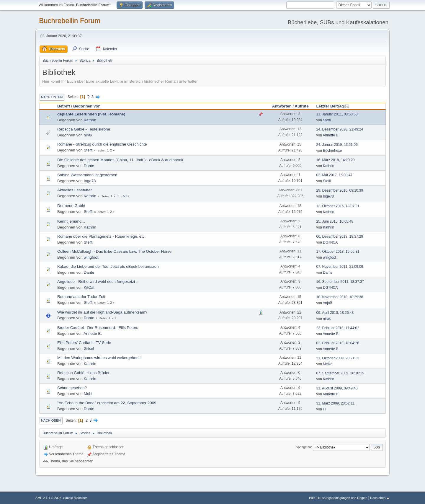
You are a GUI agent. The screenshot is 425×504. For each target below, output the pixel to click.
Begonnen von (87, 106)
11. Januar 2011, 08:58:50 (337, 114)
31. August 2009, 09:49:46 (337, 388)
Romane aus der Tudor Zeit (81, 297)
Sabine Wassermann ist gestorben (87, 175)
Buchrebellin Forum (70, 21)
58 (125, 196)
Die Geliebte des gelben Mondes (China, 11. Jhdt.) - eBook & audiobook (120, 160)
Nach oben (51, 420)
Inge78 (90, 181)
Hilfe (312, 498)
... (121, 196)
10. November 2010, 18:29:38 (340, 297)
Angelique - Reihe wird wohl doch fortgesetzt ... (98, 282)
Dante (89, 166)
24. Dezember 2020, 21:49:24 (340, 129)
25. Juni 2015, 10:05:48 (335, 221)
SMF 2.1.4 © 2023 (48, 498)
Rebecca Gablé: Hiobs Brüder (83, 373)
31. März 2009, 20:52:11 (336, 403)
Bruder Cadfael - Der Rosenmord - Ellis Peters (98, 328)
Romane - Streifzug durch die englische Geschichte (102, 144)
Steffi (327, 120)
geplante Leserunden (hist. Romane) (91, 114)
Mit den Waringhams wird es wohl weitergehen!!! (99, 358)
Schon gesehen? (72, 388)
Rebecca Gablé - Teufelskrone (84, 129)
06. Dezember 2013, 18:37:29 (340, 236)
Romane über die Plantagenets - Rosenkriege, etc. (101, 236)
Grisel (89, 349)
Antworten (282, 106)
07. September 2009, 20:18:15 (340, 373)
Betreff (64, 106)
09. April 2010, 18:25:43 (335, 313)
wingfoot (91, 257)
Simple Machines (75, 498)
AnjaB (328, 303)
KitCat (89, 287)
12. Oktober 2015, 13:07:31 (338, 206)
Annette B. (331, 135)
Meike (328, 364)
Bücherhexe (332, 151)
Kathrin (90, 120)
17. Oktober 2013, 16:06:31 (338, 252)
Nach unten (52, 97)
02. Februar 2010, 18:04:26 (338, 343)
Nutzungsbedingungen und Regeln (343, 498)
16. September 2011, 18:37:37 (340, 282)
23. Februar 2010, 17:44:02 (338, 328)
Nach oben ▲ (380, 498)
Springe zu (303, 447)
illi (325, 409)
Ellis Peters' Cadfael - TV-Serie (84, 343)
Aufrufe (301, 106)
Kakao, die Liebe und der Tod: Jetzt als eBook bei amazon (108, 266)
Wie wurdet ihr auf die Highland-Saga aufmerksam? (102, 312)
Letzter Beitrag (333, 106)
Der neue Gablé (71, 206)
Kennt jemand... (71, 221)
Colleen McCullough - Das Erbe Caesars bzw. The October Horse (114, 251)
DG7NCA (330, 242)
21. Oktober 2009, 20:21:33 (338, 358)
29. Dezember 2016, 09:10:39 (340, 190)
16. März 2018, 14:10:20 (336, 160)
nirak (88, 135)
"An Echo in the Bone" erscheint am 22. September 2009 (107, 403)
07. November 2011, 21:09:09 (340, 267)
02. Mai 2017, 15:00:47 (335, 175)
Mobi (88, 394)
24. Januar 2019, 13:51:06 (337, 145)
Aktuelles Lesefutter (75, 190)
